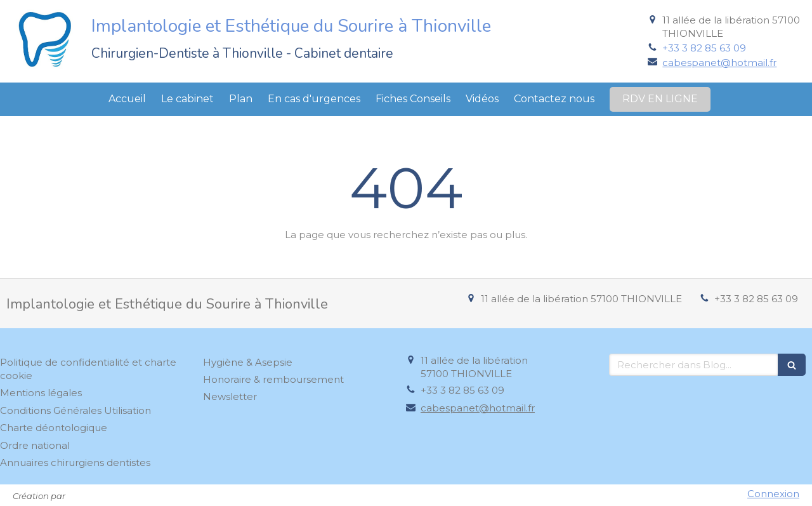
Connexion (773, 494)
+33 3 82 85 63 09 (704, 48)
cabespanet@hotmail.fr (719, 63)
